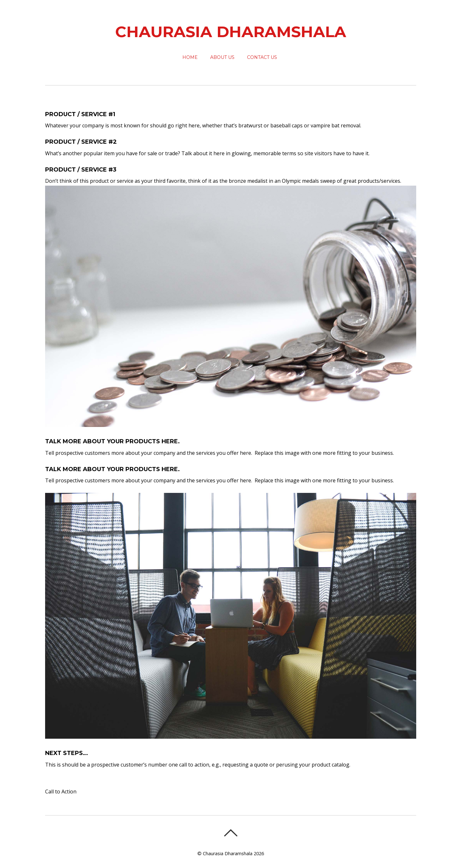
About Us (222, 57)
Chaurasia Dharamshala (228, 853)
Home (190, 57)
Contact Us (262, 57)
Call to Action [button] (61, 792)
